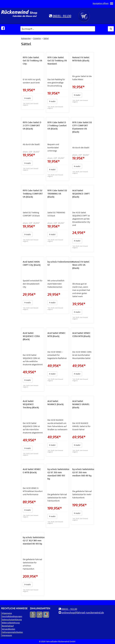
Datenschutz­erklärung (12, 619)
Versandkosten (8, 629)
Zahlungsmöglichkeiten (12, 632)
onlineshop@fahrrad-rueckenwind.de (83, 612)
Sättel (46, 38)
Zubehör (37, 38)
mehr (28, 98)
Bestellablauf (8, 626)
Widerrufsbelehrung (11, 623)
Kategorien (26, 38)
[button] (111, 29)
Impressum (7, 635)
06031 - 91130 (62, 16)
